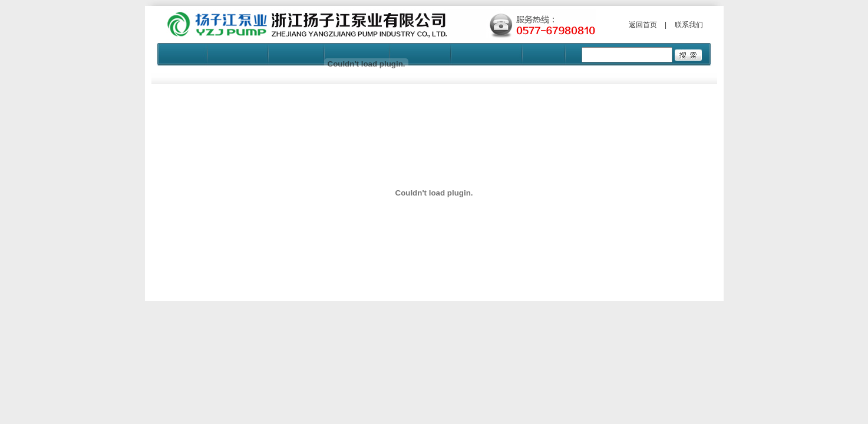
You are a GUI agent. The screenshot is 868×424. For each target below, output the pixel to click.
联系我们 (689, 25)
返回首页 (643, 25)
